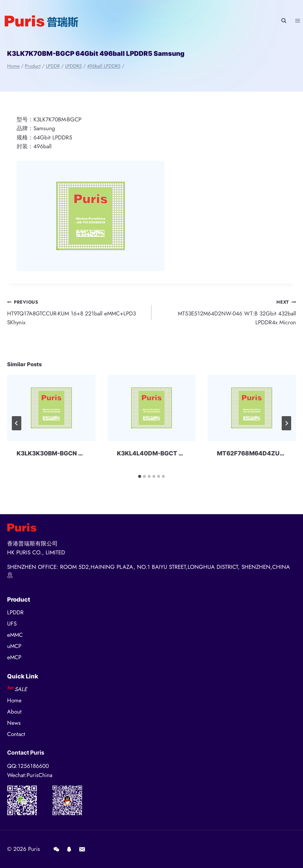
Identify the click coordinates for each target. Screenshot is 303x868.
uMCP (14, 646)
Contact (16, 734)
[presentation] (51, 408)
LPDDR (15, 612)
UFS (12, 624)
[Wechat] (56, 849)
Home (14, 700)
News (14, 723)
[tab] (140, 476)
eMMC (15, 635)
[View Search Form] (284, 21)
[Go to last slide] (17, 423)
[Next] (286, 423)
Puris (34, 849)
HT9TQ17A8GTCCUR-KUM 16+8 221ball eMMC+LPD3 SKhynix (76, 312)
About (14, 712)
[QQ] (69, 849)
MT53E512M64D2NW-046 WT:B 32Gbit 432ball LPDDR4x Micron (227, 312)
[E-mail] (82, 849)
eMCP (14, 657)
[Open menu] (298, 21)
